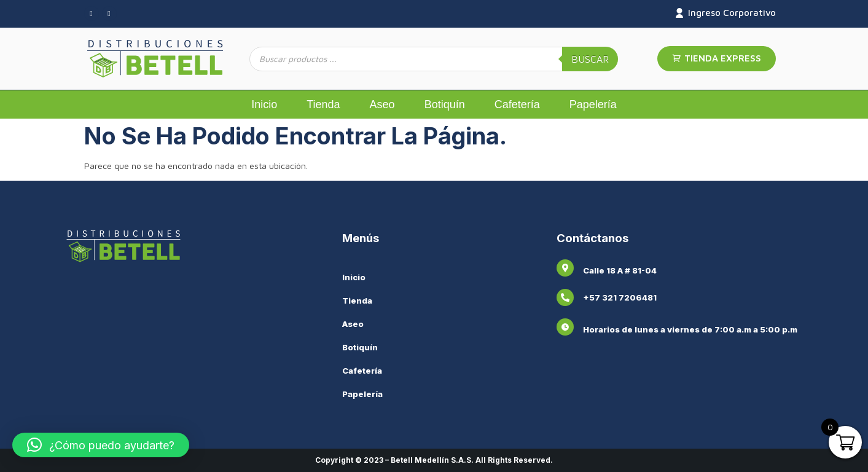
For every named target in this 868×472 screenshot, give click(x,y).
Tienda (323, 104)
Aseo (382, 104)
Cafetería (517, 104)
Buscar (590, 59)
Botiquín (445, 104)
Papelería (593, 104)
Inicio (264, 104)
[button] (101, 445)
